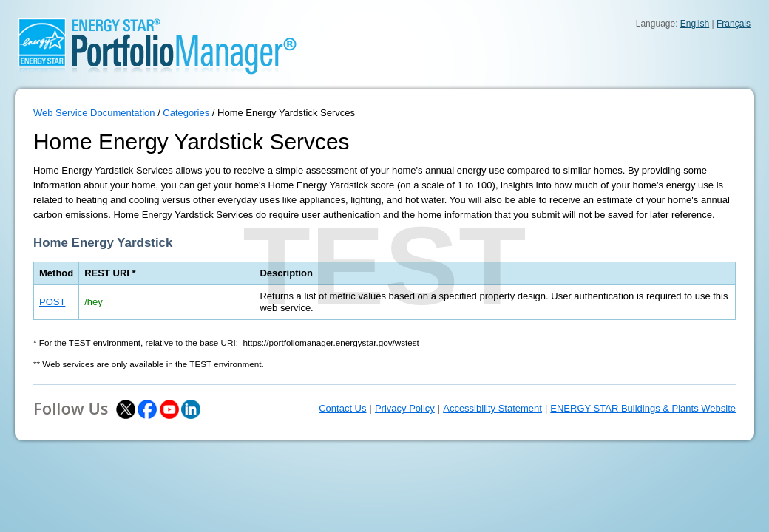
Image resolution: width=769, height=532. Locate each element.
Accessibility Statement (492, 408)
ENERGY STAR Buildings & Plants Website (643, 408)
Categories (186, 113)
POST (52, 302)
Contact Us (342, 408)
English (695, 24)
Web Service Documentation (94, 113)
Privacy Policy (405, 408)
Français (734, 24)
